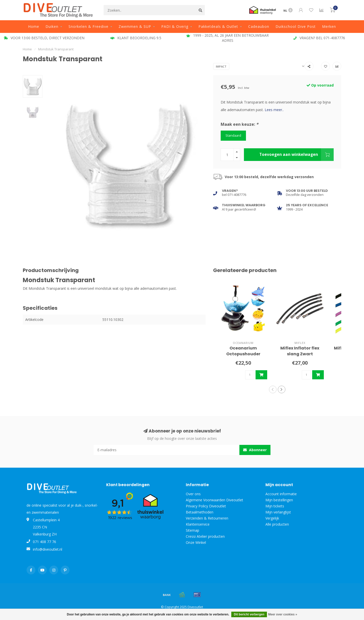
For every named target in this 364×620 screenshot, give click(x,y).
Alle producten (277, 524)
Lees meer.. (274, 110)
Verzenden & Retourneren (207, 518)
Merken (329, 26)
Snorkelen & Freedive (88, 26)
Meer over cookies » (283, 614)
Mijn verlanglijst (278, 512)
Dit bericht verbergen (249, 614)
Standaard (233, 136)
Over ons (193, 494)
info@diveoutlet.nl (48, 549)
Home (34, 26)
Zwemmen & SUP (135, 26)
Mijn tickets (275, 506)
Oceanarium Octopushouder (243, 351)
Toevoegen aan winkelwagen (297, 155)
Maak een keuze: (240, 124)
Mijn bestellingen (279, 500)
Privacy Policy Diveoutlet (206, 506)
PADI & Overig (175, 26)
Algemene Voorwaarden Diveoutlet (214, 500)
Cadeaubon (259, 26)
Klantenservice (198, 524)
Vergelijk (272, 518)
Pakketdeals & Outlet (218, 26)
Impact (221, 66)
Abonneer (255, 450)
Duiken (52, 26)
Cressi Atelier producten (205, 536)
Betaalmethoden (200, 512)
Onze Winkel (196, 542)
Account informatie (281, 494)
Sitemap (192, 530)
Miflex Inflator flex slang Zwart (300, 351)
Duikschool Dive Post (296, 26)
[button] (273, 389)
